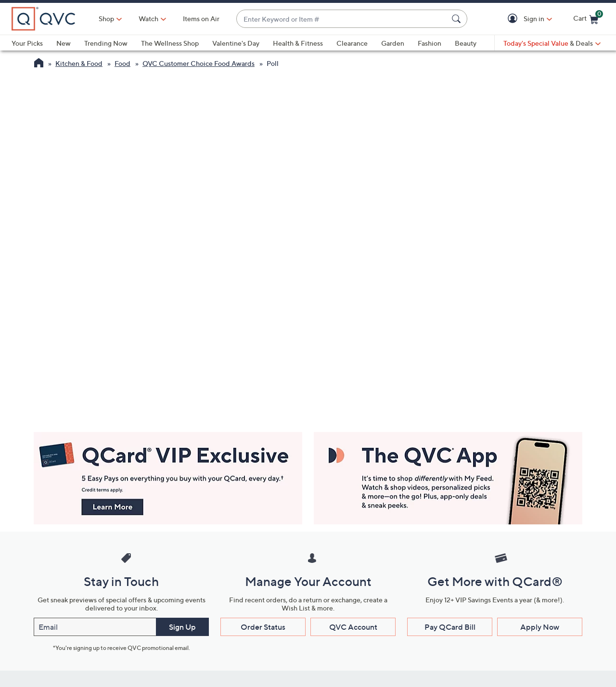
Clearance (352, 43)
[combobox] (342, 19)
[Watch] (149, 19)
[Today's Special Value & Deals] (552, 43)
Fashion (430, 43)
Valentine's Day (236, 43)
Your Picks (27, 43)
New (64, 43)
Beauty (466, 43)
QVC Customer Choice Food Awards (199, 63)
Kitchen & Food (79, 63)
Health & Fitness (298, 43)
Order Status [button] (263, 627)
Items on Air (201, 19)
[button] (514, 19)
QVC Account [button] (353, 627)
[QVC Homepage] (39, 64)
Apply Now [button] (540, 627)
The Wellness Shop (170, 43)
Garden (393, 43)
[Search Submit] (458, 19)
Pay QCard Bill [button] (450, 627)
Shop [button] (106, 19)
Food (122, 63)
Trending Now (106, 43)
